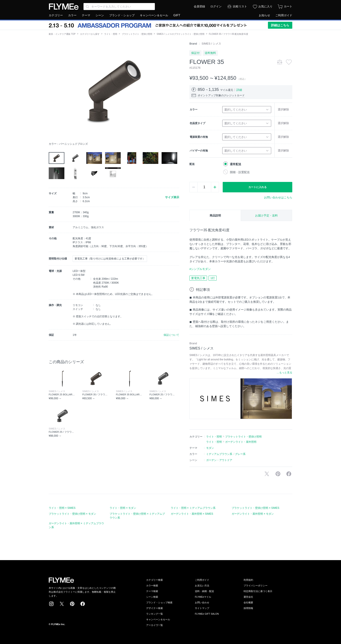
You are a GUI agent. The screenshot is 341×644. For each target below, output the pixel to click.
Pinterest (72, 604)
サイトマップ (202, 608)
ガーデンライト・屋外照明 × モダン (253, 514)
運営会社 (248, 597)
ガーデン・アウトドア (219, 460)
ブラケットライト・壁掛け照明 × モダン (72, 514)
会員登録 (199, 6)
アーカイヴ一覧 (155, 625)
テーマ (86, 15)
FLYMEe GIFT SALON (207, 614)
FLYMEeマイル (203, 597)
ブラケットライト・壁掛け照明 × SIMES (255, 508)
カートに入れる (257, 187)
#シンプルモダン (200, 269)
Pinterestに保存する (278, 474)
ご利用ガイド (284, 15)
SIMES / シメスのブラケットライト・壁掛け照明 (180, 34)
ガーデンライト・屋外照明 (241, 442)
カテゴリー (56, 15)
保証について (171, 335)
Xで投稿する (267, 474)
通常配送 (236, 164)
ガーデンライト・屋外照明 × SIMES (192, 514)
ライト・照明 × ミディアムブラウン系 (193, 508)
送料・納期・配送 (204, 591)
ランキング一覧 (155, 614)
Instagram (51, 604)
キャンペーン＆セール (154, 15)
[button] (52, 91)
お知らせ (264, 15)
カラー (72, 15)
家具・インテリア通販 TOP (62, 34)
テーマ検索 (152, 591)
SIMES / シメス (211, 44)
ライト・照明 (111, 34)
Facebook (83, 604)
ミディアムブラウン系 (219, 454)
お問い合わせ (202, 602)
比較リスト (240, 6)
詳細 (239, 90)
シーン (100, 15)
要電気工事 (198, 278)
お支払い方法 (202, 586)
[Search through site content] (119, 7)
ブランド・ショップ (122, 15)
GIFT (177, 15)
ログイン (216, 6)
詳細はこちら (280, 25)
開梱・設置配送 (240, 172)
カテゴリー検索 (155, 580)
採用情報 (248, 608)
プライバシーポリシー (256, 586)
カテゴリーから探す (90, 34)
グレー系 (240, 454)
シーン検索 (152, 597)
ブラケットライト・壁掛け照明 (137, 34)
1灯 (212, 278)
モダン (210, 448)
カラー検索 (152, 586)
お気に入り (265, 6)
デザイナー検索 (155, 608)
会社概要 (248, 602)
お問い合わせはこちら (278, 197)
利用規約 (248, 580)
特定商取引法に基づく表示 (258, 591)
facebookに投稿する (289, 474)
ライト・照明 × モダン (123, 508)
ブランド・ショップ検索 (159, 602)
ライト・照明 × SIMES (62, 508)
